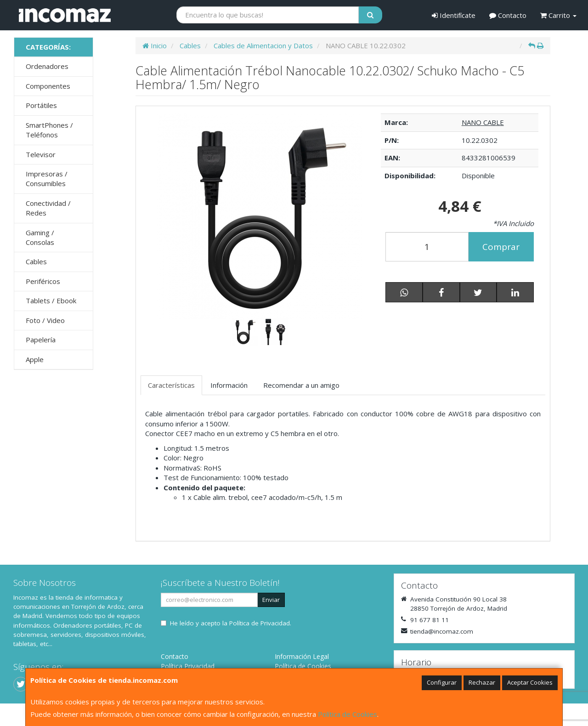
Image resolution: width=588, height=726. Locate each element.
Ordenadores (47, 66)
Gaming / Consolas (40, 237)
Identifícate (454, 15)
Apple (35, 359)
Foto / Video (45, 320)
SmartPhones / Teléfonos (49, 130)
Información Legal (302, 656)
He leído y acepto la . (231, 623)
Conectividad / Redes (48, 208)
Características (171, 385)
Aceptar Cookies (530, 682)
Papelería (41, 340)
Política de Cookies (348, 714)
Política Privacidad (188, 666)
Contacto (508, 15)
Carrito (558, 15)
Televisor (41, 154)
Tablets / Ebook (51, 301)
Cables (36, 261)
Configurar (442, 682)
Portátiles (41, 105)
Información (229, 385)
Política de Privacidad (260, 623)
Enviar (271, 600)
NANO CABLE (483, 122)
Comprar (501, 247)
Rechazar (482, 682)
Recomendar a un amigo (301, 385)
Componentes (48, 86)
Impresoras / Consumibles (47, 179)
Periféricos (43, 281)
